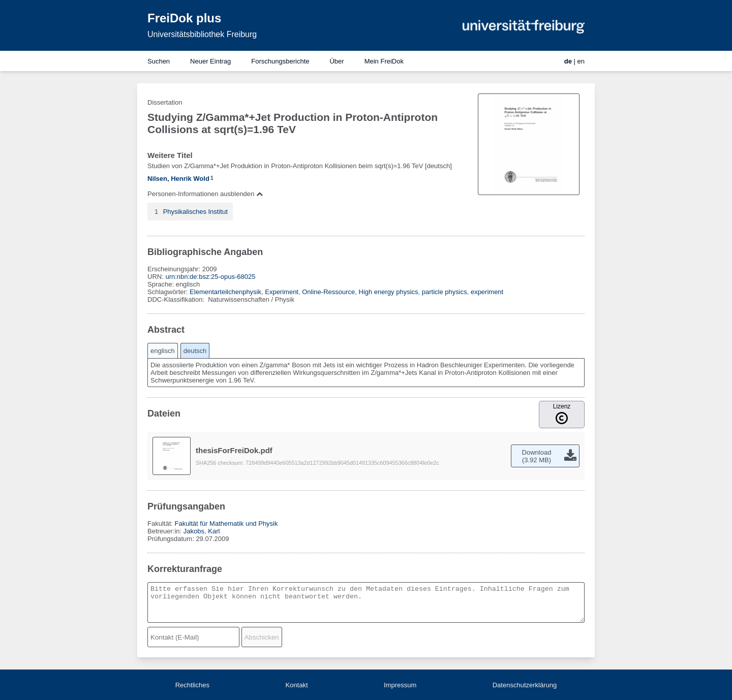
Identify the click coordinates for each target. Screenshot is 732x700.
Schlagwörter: (169, 292)
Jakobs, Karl (202, 531)
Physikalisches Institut (195, 212)
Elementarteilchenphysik (225, 292)
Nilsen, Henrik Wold (178, 179)
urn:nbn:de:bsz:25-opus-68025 (210, 277)
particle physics (445, 292)
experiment (487, 292)
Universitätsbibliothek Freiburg (202, 34)
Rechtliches (192, 685)
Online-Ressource (328, 292)
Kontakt (296, 685)
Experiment (282, 292)
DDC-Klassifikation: (177, 299)
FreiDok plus (184, 18)
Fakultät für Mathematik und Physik (226, 523)
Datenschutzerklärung (525, 685)
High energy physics (389, 292)
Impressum (400, 685)
